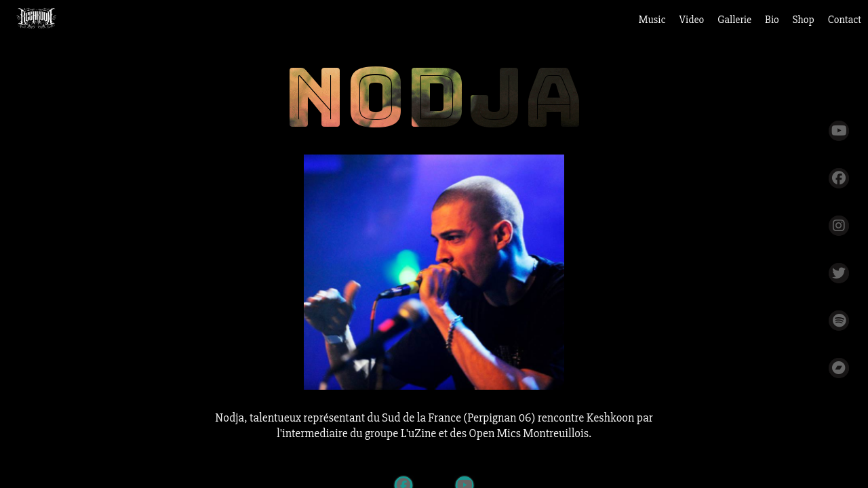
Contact (845, 20)
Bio (772, 20)
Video (692, 20)
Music (652, 20)
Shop (804, 20)
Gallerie (734, 20)
